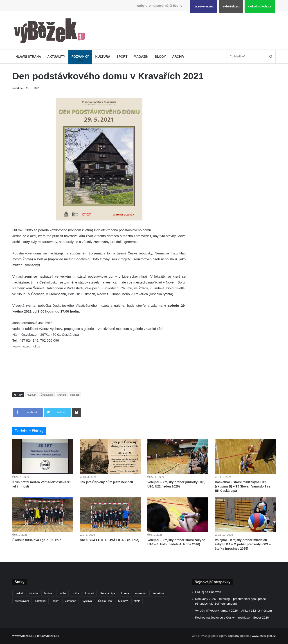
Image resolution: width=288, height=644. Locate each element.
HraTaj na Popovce (208, 592)
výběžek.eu (231, 6)
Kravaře (62, 395)
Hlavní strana (28, 57)
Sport (122, 57)
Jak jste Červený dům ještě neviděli (106, 482)
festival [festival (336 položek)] (48, 593)
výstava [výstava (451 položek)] (87, 601)
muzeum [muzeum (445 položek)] (140, 593)
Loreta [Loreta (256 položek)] (125, 593)
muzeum (31, 395)
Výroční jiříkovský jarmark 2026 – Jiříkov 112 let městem (233, 611)
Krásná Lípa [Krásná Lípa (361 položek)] (108, 593)
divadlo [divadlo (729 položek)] (33, 593)
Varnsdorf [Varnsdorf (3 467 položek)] (71, 601)
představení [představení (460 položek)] (22, 601)
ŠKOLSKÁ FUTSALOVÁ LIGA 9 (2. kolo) (110, 540)
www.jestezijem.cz (264, 636)
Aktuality (56, 57)
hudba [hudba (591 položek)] (62, 593)
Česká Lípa (47, 395)
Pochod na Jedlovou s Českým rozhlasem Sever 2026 (232, 618)
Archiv (178, 57)
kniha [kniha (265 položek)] (76, 593)
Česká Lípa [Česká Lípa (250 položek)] (105, 601)
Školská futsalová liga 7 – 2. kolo (37, 540)
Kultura (103, 57)
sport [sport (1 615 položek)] (55, 601)
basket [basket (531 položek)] (19, 593)
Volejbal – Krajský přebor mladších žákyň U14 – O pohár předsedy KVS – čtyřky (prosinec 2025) (243, 544)
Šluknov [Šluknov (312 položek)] (123, 601)
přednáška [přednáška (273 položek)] (158, 593)
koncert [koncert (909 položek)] (90, 593)
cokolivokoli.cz (260, 6)
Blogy (160, 57)
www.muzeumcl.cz (26, 346)
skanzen (75, 395)
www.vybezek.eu (23, 636)
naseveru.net (204, 6)
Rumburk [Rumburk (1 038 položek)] (41, 601)
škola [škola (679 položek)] (137, 601)
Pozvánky (80, 57)
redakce (17, 88)
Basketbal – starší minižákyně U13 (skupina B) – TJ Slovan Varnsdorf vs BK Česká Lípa (243, 486)
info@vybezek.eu (48, 636)
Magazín (141, 57)
